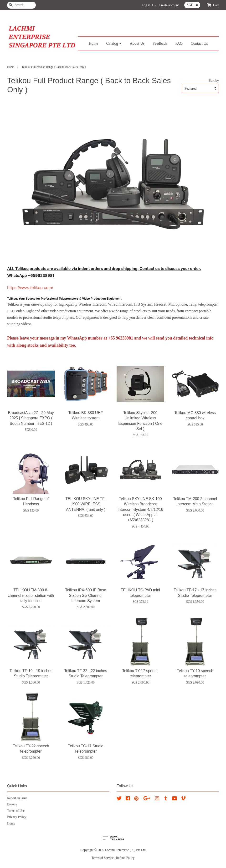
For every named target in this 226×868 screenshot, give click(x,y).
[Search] (21, 5)
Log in (146, 5)
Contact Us (199, 43)
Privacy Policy (17, 817)
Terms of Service (103, 858)
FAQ (179, 43)
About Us (137, 43)
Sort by (214, 81)
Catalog (114, 43)
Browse (12, 804)
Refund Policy (125, 858)
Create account (169, 5)
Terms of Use (16, 811)
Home (93, 43)
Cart (216, 5)
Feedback (160, 43)
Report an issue (17, 798)
